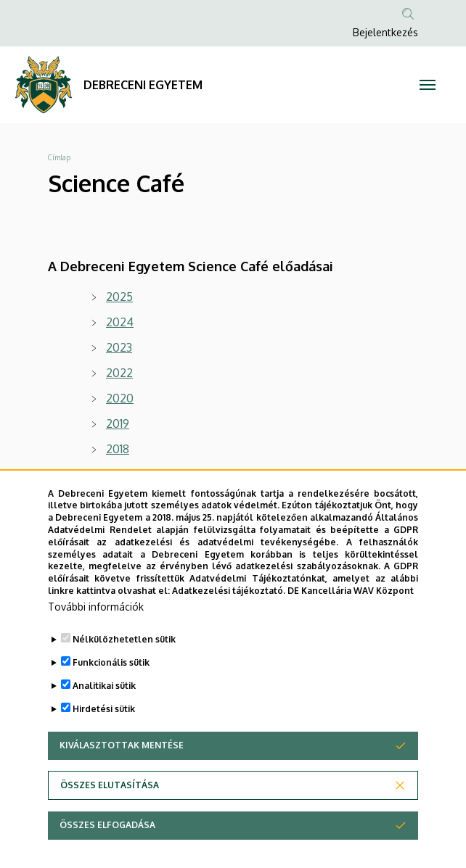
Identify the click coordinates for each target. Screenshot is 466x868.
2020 (120, 398)
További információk (96, 631)
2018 (118, 449)
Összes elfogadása (107, 850)
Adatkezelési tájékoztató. (229, 616)
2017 (118, 474)
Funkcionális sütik (111, 687)
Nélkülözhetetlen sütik (124, 664)
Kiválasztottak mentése (122, 770)
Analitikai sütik (104, 710)
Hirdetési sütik (104, 733)
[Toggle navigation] (427, 85)
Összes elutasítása (110, 810)
